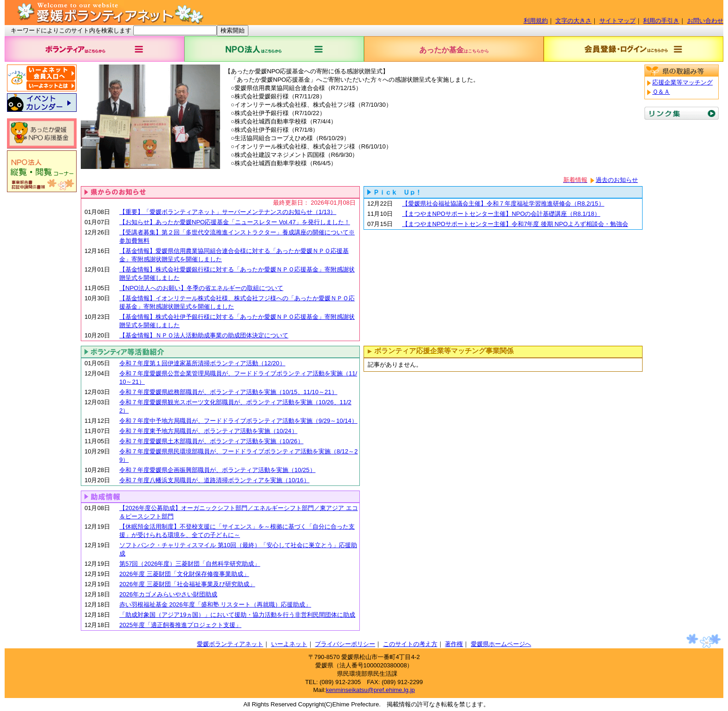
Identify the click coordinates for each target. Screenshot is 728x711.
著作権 (454, 644)
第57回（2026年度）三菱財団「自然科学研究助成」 (190, 564)
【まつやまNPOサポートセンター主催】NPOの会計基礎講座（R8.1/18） (501, 214)
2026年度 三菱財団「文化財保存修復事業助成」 (184, 574)
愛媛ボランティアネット (230, 644)
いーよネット (289, 644)
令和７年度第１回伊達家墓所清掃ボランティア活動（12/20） (202, 363)
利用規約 (536, 21)
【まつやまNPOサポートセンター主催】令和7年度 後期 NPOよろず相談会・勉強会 (515, 224)
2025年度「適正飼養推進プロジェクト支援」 (180, 625)
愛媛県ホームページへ (501, 644)
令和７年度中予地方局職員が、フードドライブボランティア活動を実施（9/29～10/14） (238, 421)
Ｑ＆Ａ (661, 92)
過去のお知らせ (617, 180)
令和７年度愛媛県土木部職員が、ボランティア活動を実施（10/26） (211, 441)
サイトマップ (617, 21)
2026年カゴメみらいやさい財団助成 (168, 594)
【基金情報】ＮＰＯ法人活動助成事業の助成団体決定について (204, 335)
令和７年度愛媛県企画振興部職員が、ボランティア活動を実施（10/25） (218, 470)
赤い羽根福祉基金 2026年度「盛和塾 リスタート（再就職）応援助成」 (215, 604)
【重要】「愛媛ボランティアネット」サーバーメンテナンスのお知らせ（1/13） (228, 212)
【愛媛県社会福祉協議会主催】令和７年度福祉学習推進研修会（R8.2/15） (503, 204)
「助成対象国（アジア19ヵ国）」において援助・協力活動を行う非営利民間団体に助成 (237, 615)
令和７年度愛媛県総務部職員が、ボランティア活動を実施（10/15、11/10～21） (228, 392)
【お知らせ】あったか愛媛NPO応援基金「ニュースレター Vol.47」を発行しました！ (235, 222)
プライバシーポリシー (345, 644)
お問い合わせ (705, 21)
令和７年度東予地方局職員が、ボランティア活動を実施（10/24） (208, 431)
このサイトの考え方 (410, 644)
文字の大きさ (573, 21)
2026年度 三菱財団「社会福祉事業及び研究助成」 (187, 584)
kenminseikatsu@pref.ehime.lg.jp (370, 690)
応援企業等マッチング (682, 82)
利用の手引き (661, 21)
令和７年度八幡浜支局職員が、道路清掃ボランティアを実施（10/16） (214, 480)
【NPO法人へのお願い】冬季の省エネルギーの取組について (201, 288)
